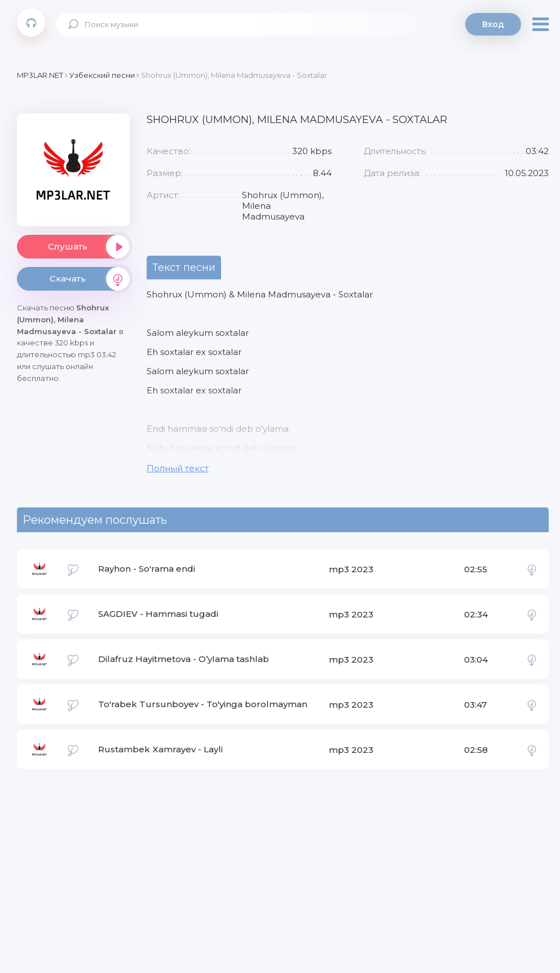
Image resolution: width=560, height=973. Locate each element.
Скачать (90, 279)
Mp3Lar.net (31, 23)
